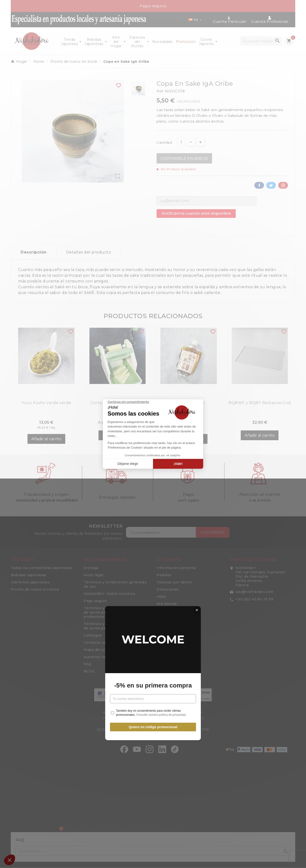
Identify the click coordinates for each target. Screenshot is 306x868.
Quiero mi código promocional (153, 488)
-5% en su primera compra (153, 446)
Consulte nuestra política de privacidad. (161, 476)
